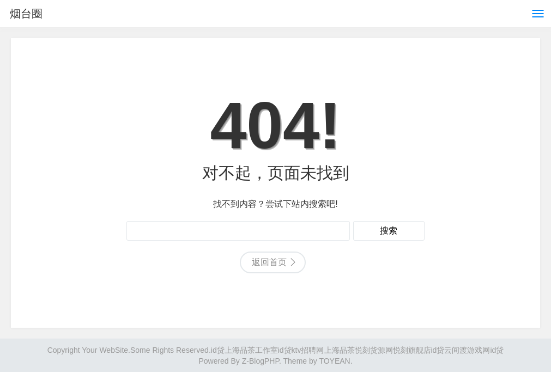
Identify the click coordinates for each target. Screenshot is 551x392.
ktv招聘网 (308, 350)
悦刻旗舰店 (412, 350)
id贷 (218, 350)
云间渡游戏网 (467, 350)
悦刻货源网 (374, 350)
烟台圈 (26, 14)
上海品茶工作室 (251, 350)
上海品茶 (340, 350)
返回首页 (269, 262)
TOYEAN (334, 361)
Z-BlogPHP (261, 361)
